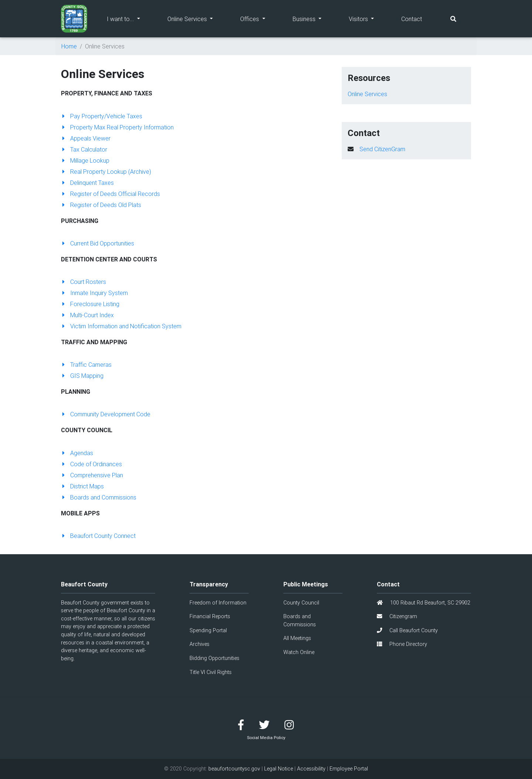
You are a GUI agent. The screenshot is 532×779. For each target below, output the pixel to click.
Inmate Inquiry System (94, 293)
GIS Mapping (82, 376)
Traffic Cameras (86, 365)
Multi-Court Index (87, 315)
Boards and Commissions (99, 497)
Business (314, 18)
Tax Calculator (84, 149)
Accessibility (311, 769)
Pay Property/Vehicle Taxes (102, 116)
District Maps (82, 486)
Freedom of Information (218, 603)
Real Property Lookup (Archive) (106, 172)
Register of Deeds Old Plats (101, 205)
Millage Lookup (85, 160)
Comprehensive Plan (92, 475)
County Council (301, 603)
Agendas (77, 453)
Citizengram (397, 616)
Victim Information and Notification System (121, 326)
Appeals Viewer (86, 138)
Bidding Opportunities (214, 658)
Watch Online (299, 652)
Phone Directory (402, 644)
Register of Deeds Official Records (110, 194)
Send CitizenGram (382, 149)
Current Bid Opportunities (98, 243)
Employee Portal (349, 769)
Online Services (197, 18)
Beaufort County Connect (98, 536)
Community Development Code (106, 414)
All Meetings (297, 638)
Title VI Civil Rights (211, 672)
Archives (199, 644)
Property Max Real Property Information (117, 127)
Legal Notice (279, 769)
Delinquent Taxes (87, 183)
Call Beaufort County (407, 630)
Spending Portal (208, 630)
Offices (259, 18)
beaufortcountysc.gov (234, 769)
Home (69, 46)
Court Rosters (83, 282)
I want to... (130, 18)
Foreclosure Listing (90, 304)
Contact (412, 19)
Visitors (368, 18)
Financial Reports (210, 616)
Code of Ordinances (91, 464)
